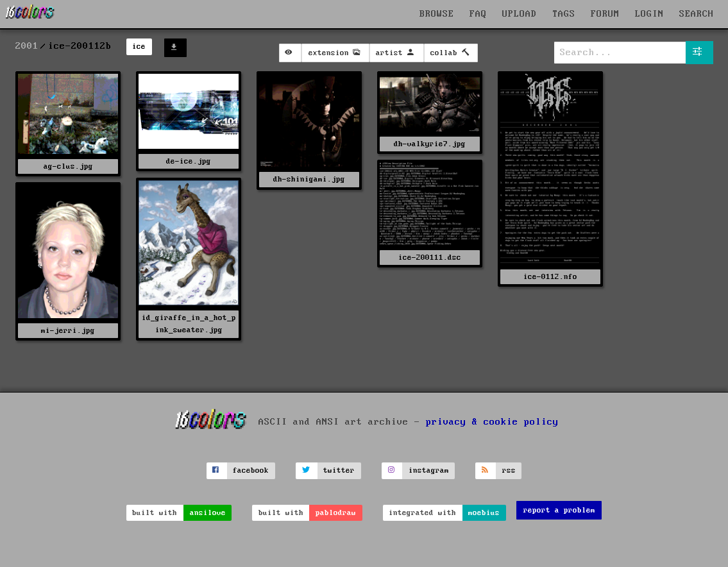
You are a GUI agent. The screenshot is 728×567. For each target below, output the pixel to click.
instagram (429, 470)
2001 (27, 46)
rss (509, 470)
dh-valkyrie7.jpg (430, 144)
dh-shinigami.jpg (309, 179)
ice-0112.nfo (550, 277)
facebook (251, 470)
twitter (339, 470)
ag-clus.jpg (68, 166)
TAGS (564, 14)
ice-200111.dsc (430, 258)
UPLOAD (520, 14)
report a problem (559, 510)
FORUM (605, 14)
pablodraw (336, 513)
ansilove (208, 513)
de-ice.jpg (189, 161)
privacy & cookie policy (492, 422)
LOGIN (649, 14)
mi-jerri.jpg (68, 331)
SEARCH (697, 14)
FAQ (478, 14)
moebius (484, 513)
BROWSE (437, 14)
